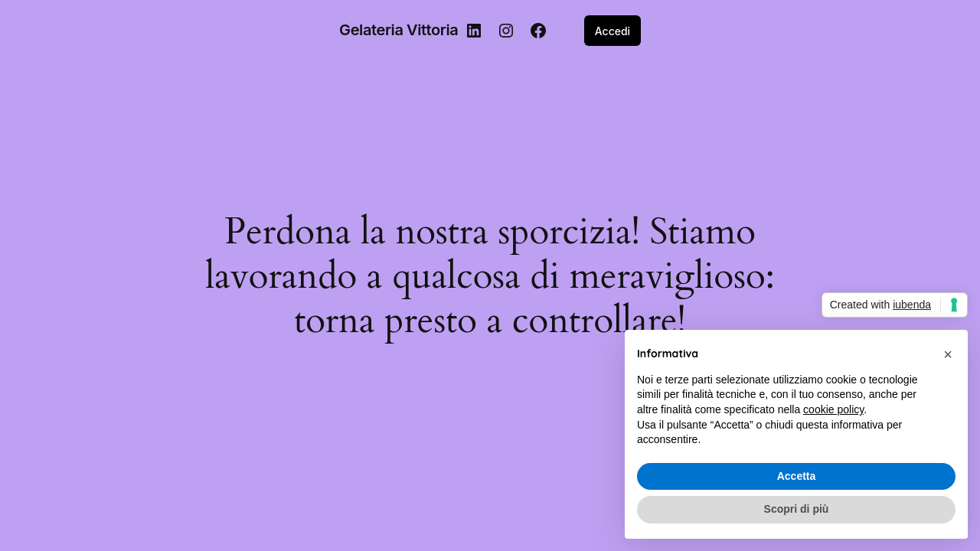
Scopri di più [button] (797, 509)
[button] (948, 354)
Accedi (612, 31)
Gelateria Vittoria (399, 30)
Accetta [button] (797, 476)
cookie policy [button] (833, 409)
